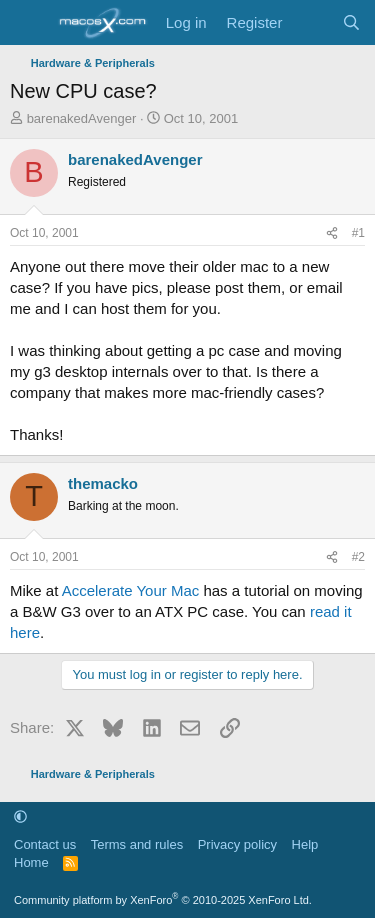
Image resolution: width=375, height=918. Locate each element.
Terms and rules (137, 844)
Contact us (45, 844)
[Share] (332, 233)
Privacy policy (237, 844)
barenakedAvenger (82, 118)
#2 (358, 557)
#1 (358, 233)
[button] (20, 816)
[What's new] (311, 22)
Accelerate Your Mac (131, 590)
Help (305, 844)
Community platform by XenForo (163, 900)
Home (31, 862)
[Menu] (27, 23)
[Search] (351, 22)
